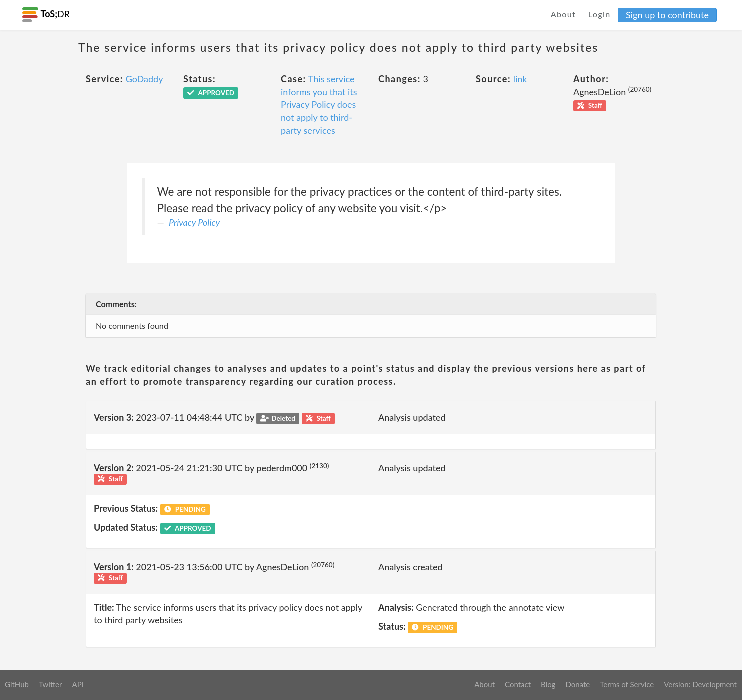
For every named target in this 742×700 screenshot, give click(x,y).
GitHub (17, 684)
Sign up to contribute (667, 15)
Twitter (51, 684)
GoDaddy (145, 79)
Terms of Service (627, 684)
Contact (518, 684)
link (520, 79)
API (78, 684)
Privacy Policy (194, 222)
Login (600, 14)
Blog (548, 684)
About (564, 14)
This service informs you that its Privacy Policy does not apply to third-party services (319, 105)
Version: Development (700, 684)
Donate (578, 684)
